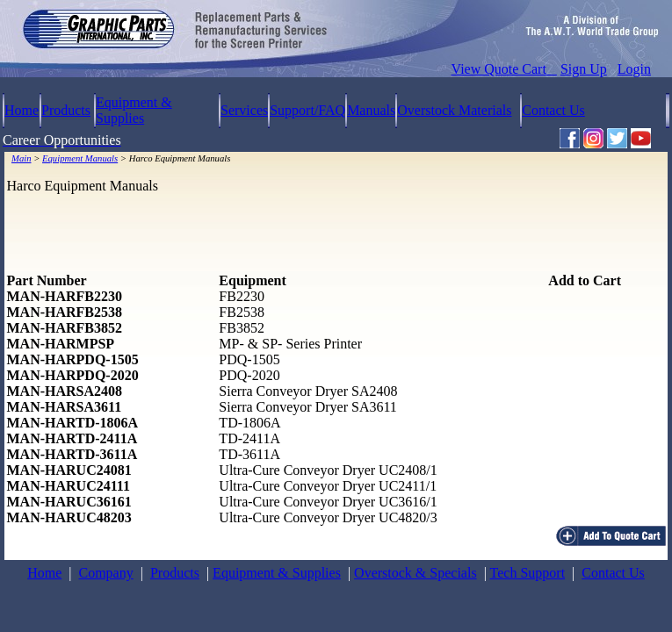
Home (22, 110)
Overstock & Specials (415, 573)
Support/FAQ (307, 110)
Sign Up (584, 69)
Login (634, 69)
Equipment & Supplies (134, 110)
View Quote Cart (504, 69)
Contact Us (553, 110)
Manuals (371, 110)
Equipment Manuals (80, 158)
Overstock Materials (454, 110)
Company (105, 573)
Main (22, 158)
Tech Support (528, 573)
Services (244, 110)
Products (66, 110)
